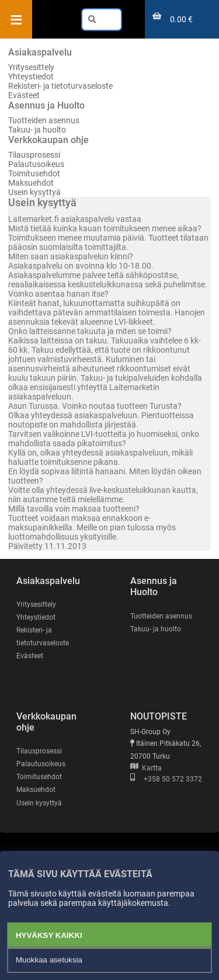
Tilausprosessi (34, 155)
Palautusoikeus (36, 164)
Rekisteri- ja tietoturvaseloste (60, 86)
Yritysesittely (31, 67)
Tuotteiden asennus (44, 120)
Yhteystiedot (31, 77)
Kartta (146, 768)
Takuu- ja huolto (37, 130)
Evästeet (24, 95)
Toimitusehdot (34, 173)
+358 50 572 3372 (166, 779)
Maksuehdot (31, 183)
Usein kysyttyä (34, 192)
